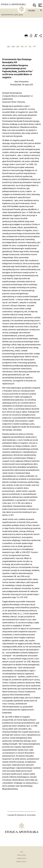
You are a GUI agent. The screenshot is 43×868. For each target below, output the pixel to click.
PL (30, 47)
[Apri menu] (40, 5)
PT (35, 47)
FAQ (22, 852)
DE (8, 47)
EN (13, 47)
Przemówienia (8, 15)
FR (22, 47)
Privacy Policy (21, 862)
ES (18, 47)
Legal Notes (21, 855)
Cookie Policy (21, 858)
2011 (17, 15)
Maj (21, 15)
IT (26, 47)
